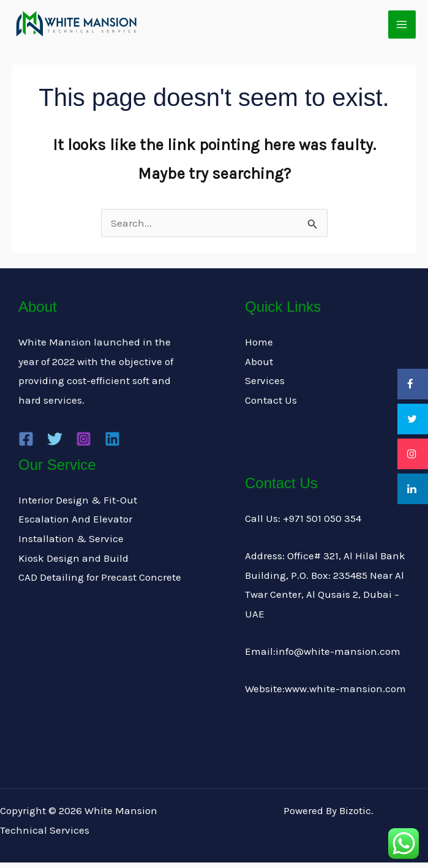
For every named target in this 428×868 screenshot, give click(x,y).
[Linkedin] (112, 444)
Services (265, 387)
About (259, 367)
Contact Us (271, 406)
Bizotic (355, 816)
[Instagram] (84, 444)
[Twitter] (55, 444)
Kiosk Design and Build (73, 564)
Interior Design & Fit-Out (78, 505)
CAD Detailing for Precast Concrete (100, 583)
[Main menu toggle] (402, 28)
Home (259, 347)
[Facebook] (26, 444)
